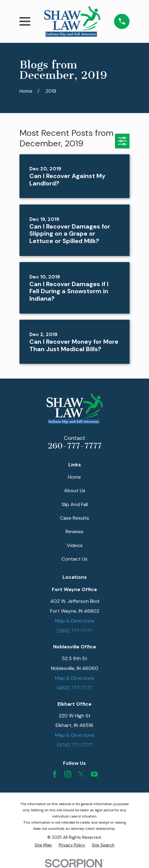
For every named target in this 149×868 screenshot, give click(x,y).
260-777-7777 (75, 446)
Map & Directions (75, 621)
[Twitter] (81, 774)
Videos (75, 545)
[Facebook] (55, 774)
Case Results (74, 518)
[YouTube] (94, 774)
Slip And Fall (75, 504)
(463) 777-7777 (74, 688)
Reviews (74, 531)
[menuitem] (43, 845)
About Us (75, 491)
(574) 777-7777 (74, 745)
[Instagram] (68, 774)
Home (74, 477)
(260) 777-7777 (74, 631)
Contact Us (74, 559)
